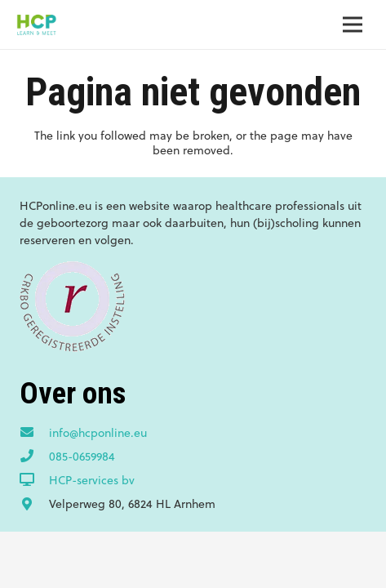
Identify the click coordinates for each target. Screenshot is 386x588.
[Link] (36, 24)
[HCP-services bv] (34, 480)
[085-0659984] (34, 457)
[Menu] (353, 24)
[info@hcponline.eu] (34, 433)
